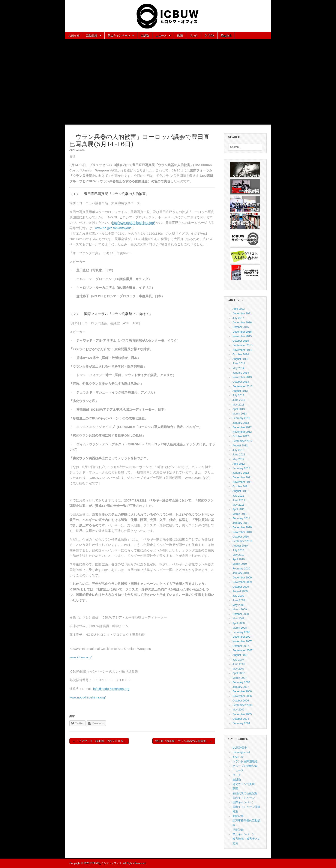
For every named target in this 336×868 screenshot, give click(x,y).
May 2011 (238, 505)
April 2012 (239, 464)
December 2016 (242, 323)
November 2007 (242, 641)
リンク (194, 35)
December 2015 (242, 332)
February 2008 (241, 632)
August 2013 (240, 391)
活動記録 (92, 35)
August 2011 (240, 491)
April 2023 (239, 309)
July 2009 (238, 596)
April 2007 (239, 673)
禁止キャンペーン (119, 35)
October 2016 (241, 327)
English (226, 35)
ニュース (161, 35)
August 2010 (240, 546)
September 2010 (242, 541)
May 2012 (238, 459)
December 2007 (242, 637)
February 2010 (241, 569)
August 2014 (240, 359)
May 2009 (238, 605)
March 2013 (240, 414)
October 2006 (241, 701)
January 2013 (241, 423)
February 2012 (241, 468)
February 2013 (241, 418)
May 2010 (238, 555)
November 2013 (242, 377)
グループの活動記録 (245, 766)
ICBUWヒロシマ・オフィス (106, 863)
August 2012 (240, 446)
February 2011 (241, 518)
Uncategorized (241, 752)
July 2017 (238, 318)
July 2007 (238, 660)
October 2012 (241, 436)
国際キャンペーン (244, 802)
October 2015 (241, 341)
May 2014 (238, 368)
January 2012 (241, 473)
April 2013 (239, 409)
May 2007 (238, 669)
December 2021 (242, 314)
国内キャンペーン (244, 798)
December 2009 (242, 578)
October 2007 (241, 646)
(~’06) (209, 35)
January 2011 (241, 523)
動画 (180, 35)
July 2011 (238, 496)
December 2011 (242, 478)
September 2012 (242, 441)
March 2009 (240, 610)
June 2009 (239, 600)
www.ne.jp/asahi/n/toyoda (113, 228)
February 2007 (241, 682)
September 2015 (242, 345)
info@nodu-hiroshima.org (111, 689)
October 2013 (241, 382)
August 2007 (240, 655)
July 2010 (238, 550)
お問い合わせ (93, 42)
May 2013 (238, 405)
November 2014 (242, 350)
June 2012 (239, 455)
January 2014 (241, 373)
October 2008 (241, 614)
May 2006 (238, 710)
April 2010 (239, 559)
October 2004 (241, 719)
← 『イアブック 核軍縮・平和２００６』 (99, 741)
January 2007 (241, 687)
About (73, 42)
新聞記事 (238, 816)
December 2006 (242, 691)
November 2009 (242, 582)
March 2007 (240, 678)
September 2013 (242, 386)
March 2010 (240, 564)
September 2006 (242, 705)
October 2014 (241, 354)
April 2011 (239, 509)
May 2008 (238, 619)
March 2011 (240, 514)
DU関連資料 (240, 748)
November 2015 (242, 336)
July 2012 (238, 450)
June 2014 (239, 363)
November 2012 (242, 432)
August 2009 (240, 591)
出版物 (145, 35)
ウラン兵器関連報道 (245, 761)
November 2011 (242, 482)
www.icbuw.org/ (80, 657)
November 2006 (242, 696)
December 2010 (242, 527)
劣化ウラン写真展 (244, 784)
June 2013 (239, 400)
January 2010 (241, 573)
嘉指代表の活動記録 (245, 793)
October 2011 (241, 487)
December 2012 (242, 427)
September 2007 (242, 650)
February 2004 (241, 723)
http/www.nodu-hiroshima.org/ (133, 223)
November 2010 (242, 532)
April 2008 (239, 623)
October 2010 (241, 537)
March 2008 (240, 628)
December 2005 (242, 714)
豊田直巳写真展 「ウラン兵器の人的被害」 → (184, 741)
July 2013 (238, 395)
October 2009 (241, 587)
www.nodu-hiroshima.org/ (88, 697)
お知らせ (74, 35)
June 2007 (239, 664)
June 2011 (239, 500)
